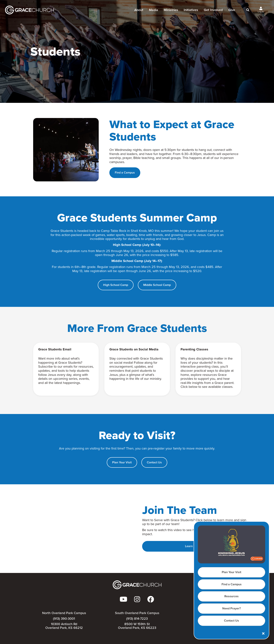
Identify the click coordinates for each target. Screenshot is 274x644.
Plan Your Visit (231, 572)
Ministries (171, 11)
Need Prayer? (231, 608)
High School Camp (116, 285)
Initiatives (191, 11)
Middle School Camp (157, 285)
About (139, 11)
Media (153, 11)
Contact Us (231, 621)
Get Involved (213, 11)
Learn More (193, 546)
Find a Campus (232, 584)
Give (232, 11)
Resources (231, 596)
